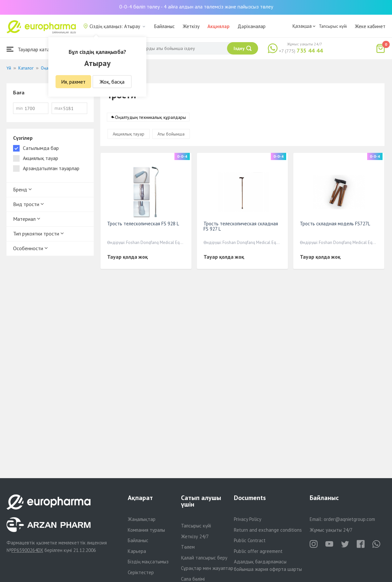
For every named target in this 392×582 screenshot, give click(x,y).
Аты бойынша (171, 134)
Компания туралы (146, 530)
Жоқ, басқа (112, 82)
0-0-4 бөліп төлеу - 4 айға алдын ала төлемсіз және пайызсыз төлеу (196, 7)
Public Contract (250, 540)
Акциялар (219, 26)
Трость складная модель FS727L (335, 224)
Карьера (137, 551)
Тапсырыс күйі (333, 26)
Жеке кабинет (370, 26)
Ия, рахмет (73, 82)
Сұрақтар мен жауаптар (207, 568)
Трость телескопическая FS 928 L (143, 224)
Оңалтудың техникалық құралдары (150, 117)
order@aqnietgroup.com (349, 519)
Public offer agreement (258, 551)
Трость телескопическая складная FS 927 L (241, 226)
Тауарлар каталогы (33, 49)
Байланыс (164, 26)
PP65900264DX (27, 550)
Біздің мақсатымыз (148, 562)
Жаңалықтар (142, 519)
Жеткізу (191, 26)
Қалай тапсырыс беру (204, 558)
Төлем (188, 547)
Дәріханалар (252, 26)
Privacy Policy (248, 519)
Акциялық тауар (129, 134)
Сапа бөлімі (193, 579)
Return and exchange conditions (268, 530)
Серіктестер (141, 572)
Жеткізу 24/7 (195, 536)
